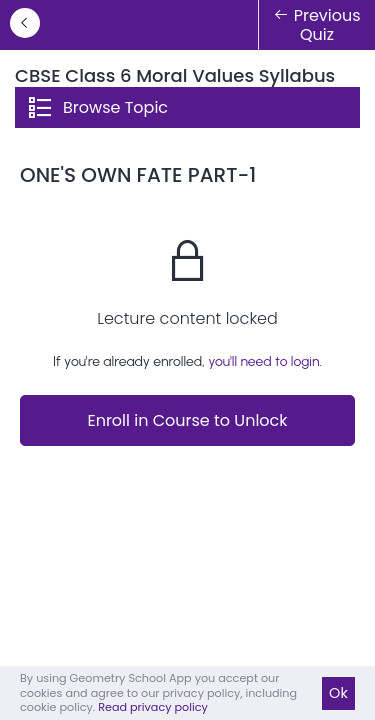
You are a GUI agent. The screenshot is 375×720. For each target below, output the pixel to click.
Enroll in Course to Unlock (187, 420)
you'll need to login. (265, 361)
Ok (338, 693)
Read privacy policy (153, 707)
